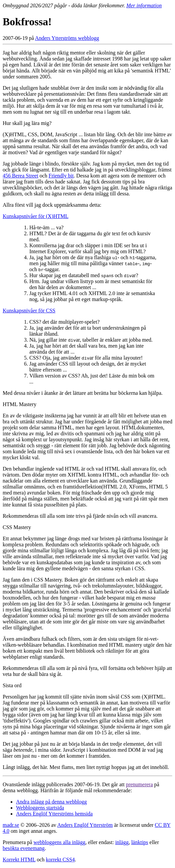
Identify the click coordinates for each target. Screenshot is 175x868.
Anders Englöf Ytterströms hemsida (54, 814)
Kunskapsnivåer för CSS (29, 311)
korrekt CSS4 (60, 860)
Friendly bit (61, 176)
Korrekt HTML (19, 860)
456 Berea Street (20, 176)
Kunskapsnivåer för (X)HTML (35, 216)
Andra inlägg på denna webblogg (51, 802)
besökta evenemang (24, 848)
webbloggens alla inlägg (59, 842)
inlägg (122, 842)
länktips (140, 842)
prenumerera (139, 784)
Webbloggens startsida (40, 808)
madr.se (11, 825)
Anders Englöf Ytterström (85, 825)
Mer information (144, 5)
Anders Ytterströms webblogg (67, 38)
